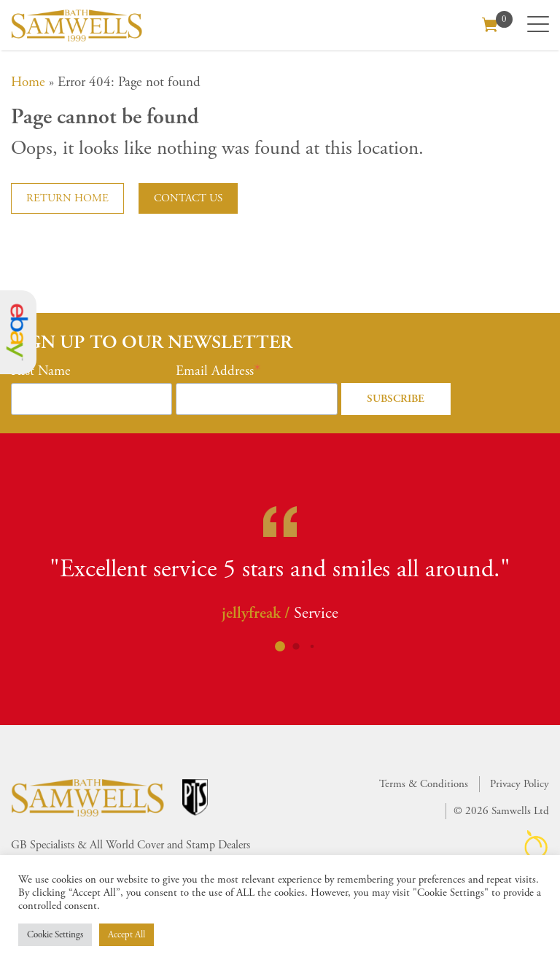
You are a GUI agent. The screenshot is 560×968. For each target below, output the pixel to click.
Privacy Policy (520, 784)
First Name (41, 371)
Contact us (188, 198)
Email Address (215, 371)
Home (28, 82)
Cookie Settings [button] (55, 935)
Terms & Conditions (424, 784)
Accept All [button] (127, 935)
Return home (67, 198)
